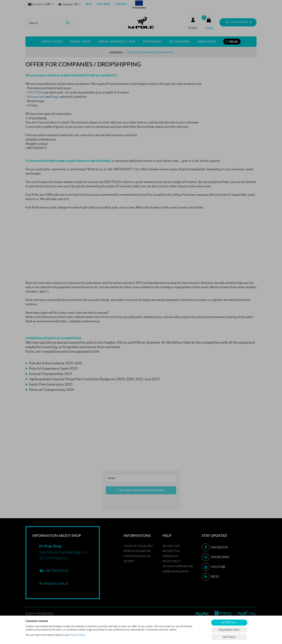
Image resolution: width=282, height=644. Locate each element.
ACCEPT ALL (229, 622)
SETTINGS (229, 637)
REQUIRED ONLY (229, 630)
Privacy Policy (77, 635)
